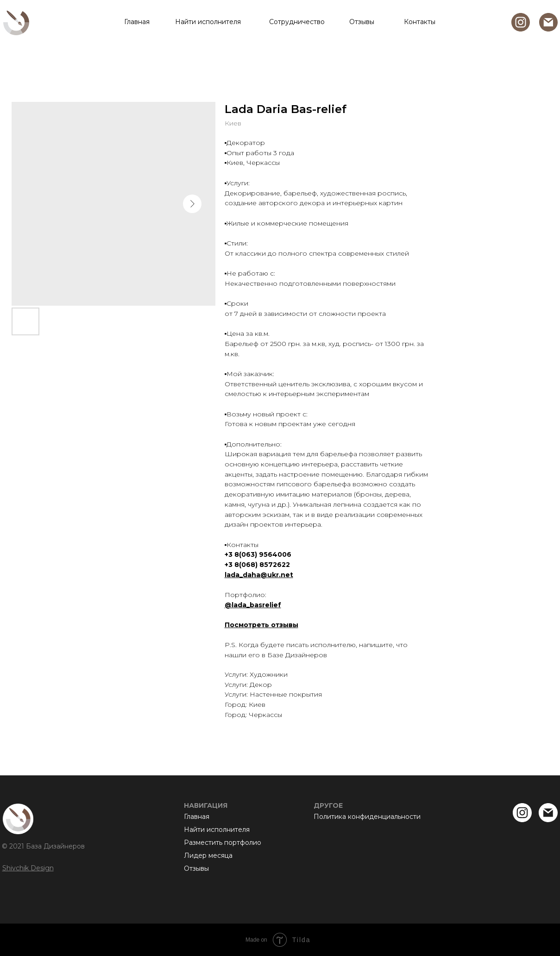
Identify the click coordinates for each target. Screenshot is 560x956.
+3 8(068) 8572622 (257, 565)
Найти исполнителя (208, 22)
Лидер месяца (208, 855)
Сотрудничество (297, 22)
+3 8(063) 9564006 (258, 554)
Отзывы (362, 22)
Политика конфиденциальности (367, 817)
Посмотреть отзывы (261, 625)
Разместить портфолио (223, 843)
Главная (137, 22)
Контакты (420, 22)
